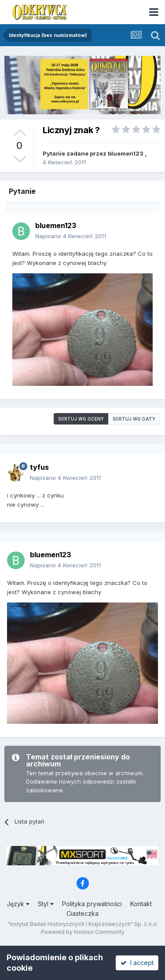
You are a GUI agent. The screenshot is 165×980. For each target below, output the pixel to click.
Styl (46, 904)
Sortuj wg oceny (81, 419)
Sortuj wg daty (134, 419)
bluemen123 (126, 153)
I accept (137, 963)
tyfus (39, 467)
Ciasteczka (82, 913)
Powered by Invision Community (83, 932)
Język (18, 904)
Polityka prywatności (92, 904)
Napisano (71, 236)
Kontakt (141, 904)
